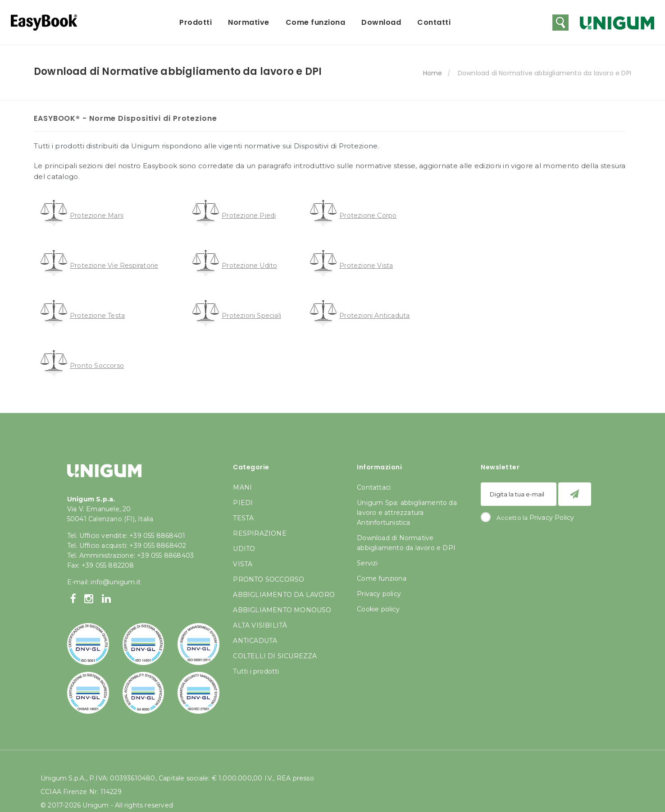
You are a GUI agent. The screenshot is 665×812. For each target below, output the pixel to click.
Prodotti (196, 22)
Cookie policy (378, 609)
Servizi (367, 563)
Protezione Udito (249, 266)
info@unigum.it (116, 582)
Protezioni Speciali (251, 316)
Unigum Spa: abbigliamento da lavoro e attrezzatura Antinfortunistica (407, 513)
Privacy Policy (552, 518)
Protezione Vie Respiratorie (114, 266)
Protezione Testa (97, 316)
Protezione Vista (366, 266)
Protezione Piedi (249, 216)
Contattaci (374, 487)
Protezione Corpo (368, 216)
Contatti (434, 22)
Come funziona (316, 22)
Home (433, 73)
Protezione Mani (97, 216)
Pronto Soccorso (97, 366)
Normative (249, 22)
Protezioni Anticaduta (374, 316)
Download (381, 22)
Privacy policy (379, 594)
